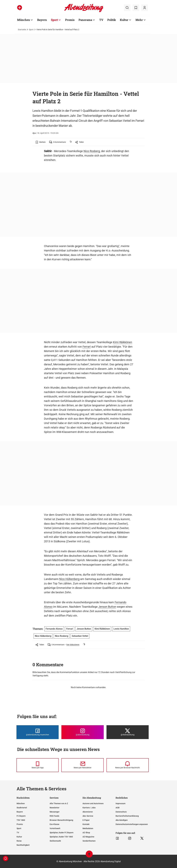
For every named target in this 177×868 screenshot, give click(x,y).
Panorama (85, 20)
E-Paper (86, 820)
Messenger (55, 812)
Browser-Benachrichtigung (61, 820)
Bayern (42, 20)
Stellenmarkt (55, 841)
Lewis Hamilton (121, 629)
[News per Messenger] (38, 765)
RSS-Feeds (54, 816)
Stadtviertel (22, 808)
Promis (70, 20)
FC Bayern (21, 816)
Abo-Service (88, 816)
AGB (118, 808)
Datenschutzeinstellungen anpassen (132, 824)
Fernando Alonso (54, 629)
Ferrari (87, 347)
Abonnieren (88, 812)
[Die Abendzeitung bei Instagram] (82, 732)
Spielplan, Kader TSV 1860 (61, 837)
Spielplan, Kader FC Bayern (62, 833)
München (24, 20)
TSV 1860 (21, 820)
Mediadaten (88, 828)
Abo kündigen (122, 820)
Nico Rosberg (92, 151)
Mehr (139, 20)
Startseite (22, 29)
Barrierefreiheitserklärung (127, 816)
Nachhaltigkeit (23, 845)
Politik (112, 20)
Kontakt (86, 824)
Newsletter (54, 808)
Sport (54, 20)
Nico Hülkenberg (69, 579)
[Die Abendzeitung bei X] (128, 732)
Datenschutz (121, 812)
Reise (19, 841)
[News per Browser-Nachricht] (128, 765)
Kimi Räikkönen (123, 342)
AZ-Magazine (88, 837)
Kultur (124, 20)
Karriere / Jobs (89, 808)
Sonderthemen (89, 841)
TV (101, 20)
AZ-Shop (86, 833)
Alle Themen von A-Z (59, 803)
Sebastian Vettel (80, 636)
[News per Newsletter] (82, 765)
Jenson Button (107, 607)
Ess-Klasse (54, 824)
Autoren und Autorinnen (93, 803)
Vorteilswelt (55, 828)
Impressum (121, 803)
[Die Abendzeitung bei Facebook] (38, 732)
